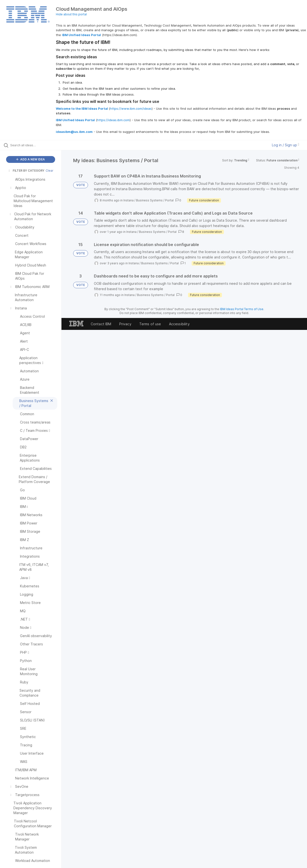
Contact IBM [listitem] (101, 324)
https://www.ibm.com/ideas (131, 108)
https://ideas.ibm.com (113, 120)
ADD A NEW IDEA (30, 159)
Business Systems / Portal (155, 200)
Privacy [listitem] (125, 324)
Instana (129, 200)
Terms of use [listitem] (150, 324)
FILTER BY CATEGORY (26, 171)
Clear (50, 171)
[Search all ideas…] (37, 145)
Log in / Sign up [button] (286, 145)
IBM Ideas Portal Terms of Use (242, 309)
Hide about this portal (71, 14)
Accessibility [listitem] (179, 324)
